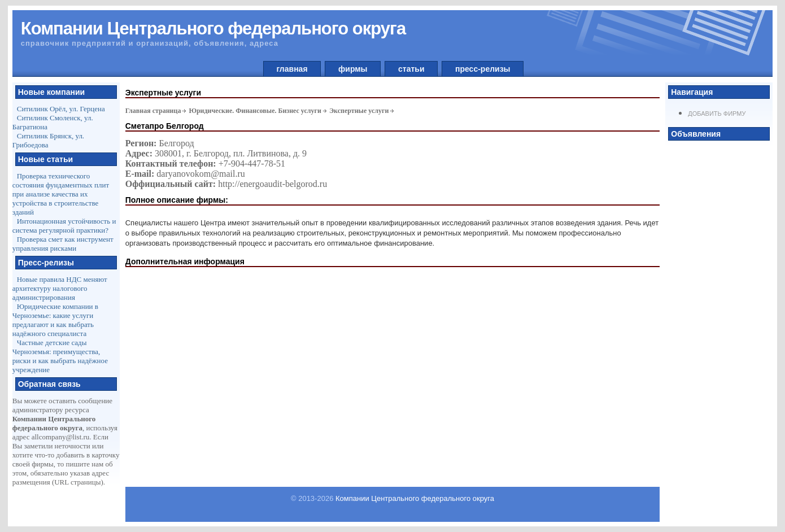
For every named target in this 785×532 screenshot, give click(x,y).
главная (292, 69)
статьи (411, 69)
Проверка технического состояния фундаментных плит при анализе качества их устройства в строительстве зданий (61, 194)
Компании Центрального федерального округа (415, 498)
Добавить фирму (717, 114)
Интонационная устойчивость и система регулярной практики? (64, 226)
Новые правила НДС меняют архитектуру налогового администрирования (60, 288)
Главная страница (153, 111)
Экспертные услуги (359, 111)
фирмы (353, 69)
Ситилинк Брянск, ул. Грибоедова (48, 140)
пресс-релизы (483, 69)
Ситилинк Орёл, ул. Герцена (61, 109)
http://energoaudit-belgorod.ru (272, 184)
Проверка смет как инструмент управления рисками (63, 244)
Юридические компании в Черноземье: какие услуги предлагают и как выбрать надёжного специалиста (55, 320)
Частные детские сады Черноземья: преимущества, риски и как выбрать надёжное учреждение (60, 356)
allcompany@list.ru (61, 437)
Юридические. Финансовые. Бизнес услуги (255, 111)
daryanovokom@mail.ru (200, 174)
